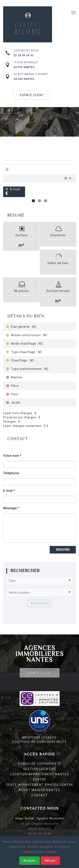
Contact (40, 795)
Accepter (29, 861)
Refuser (50, 861)
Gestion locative (40, 769)
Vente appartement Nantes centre (40, 785)
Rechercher (39, 603)
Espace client (32, 95)
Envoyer (63, 550)
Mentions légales (40, 738)
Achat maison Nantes (39, 790)
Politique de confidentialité (40, 742)
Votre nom (11, 456)
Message (10, 508)
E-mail (8, 491)
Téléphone (11, 473)
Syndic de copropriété (40, 764)
